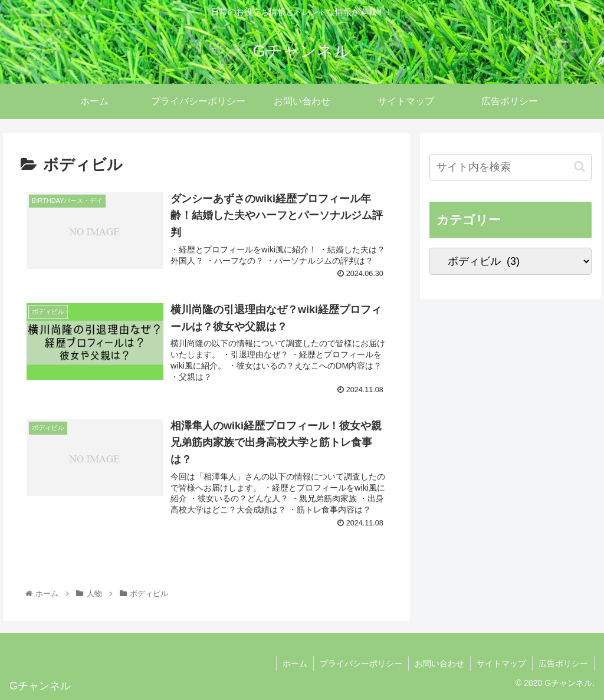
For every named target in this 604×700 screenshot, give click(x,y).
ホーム (295, 663)
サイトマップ (501, 663)
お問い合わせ (439, 663)
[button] (580, 167)
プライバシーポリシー (361, 663)
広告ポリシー (563, 663)
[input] (510, 167)
